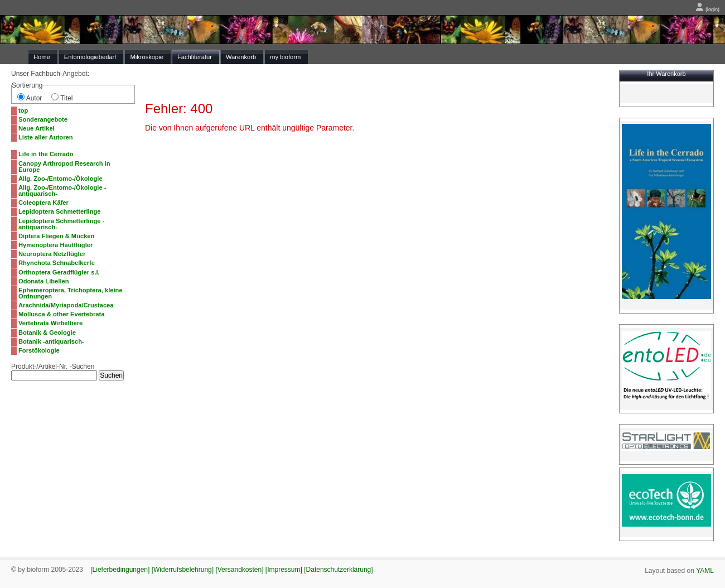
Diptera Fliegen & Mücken (56, 236)
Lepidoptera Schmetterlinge (60, 211)
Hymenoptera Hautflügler (55, 245)
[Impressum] (284, 570)
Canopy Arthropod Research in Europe (64, 167)
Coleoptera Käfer (43, 203)
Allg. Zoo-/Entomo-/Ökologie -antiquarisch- (62, 191)
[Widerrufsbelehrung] (183, 570)
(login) (707, 9)
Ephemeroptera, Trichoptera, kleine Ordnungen (71, 293)
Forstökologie (39, 350)
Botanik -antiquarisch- (51, 341)
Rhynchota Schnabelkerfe (57, 263)
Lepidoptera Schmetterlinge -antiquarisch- (61, 224)
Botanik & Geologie (47, 332)
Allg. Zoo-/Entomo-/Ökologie (61, 179)
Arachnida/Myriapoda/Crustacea (66, 305)
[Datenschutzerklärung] (338, 570)
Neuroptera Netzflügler (52, 254)
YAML (705, 571)
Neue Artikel (37, 128)
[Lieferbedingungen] (120, 570)
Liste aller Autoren (46, 137)
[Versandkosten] (239, 570)
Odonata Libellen (44, 281)
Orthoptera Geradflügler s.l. (59, 272)
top (23, 110)
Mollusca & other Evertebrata (61, 314)
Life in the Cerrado (46, 154)
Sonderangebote (43, 119)
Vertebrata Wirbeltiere (50, 323)
